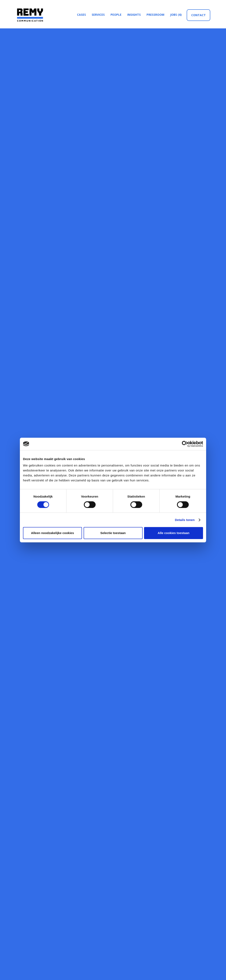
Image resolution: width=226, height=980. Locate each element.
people (116, 15)
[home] (29, 15)
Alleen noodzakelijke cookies (53, 533)
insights (134, 15)
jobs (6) (176, 15)
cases (81, 15)
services (98, 15)
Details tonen (185, 520)
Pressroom (155, 15)
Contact (198, 15)
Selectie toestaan (113, 533)
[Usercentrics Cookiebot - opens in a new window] (185, 444)
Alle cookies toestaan (174, 533)
